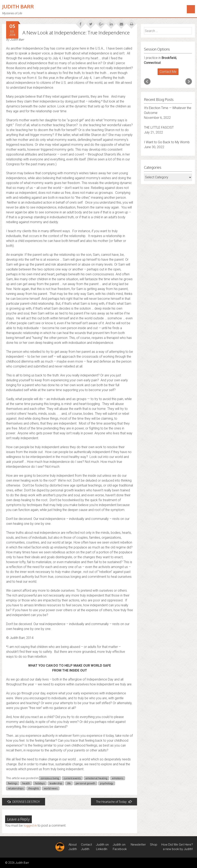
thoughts (34, 788)
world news (51, 788)
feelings (13, 783)
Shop (154, 845)
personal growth (85, 783)
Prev (147, 82)
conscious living (50, 778)
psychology (107, 783)
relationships (16, 788)
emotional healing (96, 778)
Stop (170, 75)
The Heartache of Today (114, 802)
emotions (118, 778)
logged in (30, 826)
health (26, 783)
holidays (40, 783)
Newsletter (138, 845)
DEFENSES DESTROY (24, 802)
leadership (56, 783)
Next (189, 82)
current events (72, 778)
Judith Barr (18, 6)
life (69, 783)
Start (166, 75)
